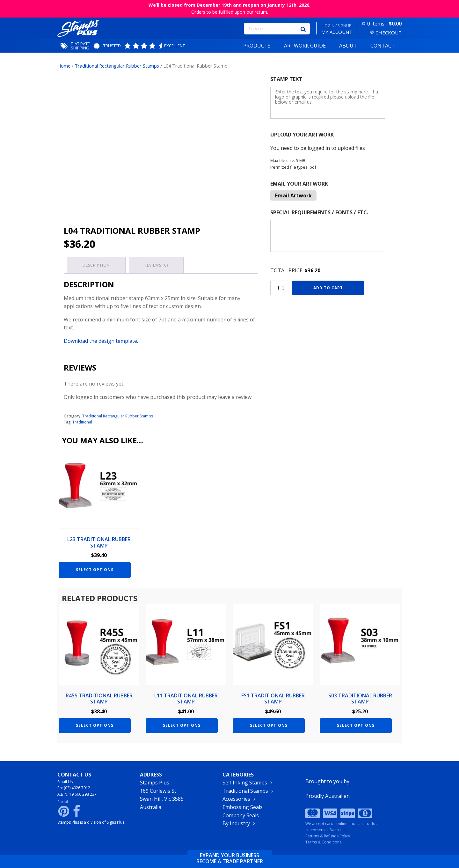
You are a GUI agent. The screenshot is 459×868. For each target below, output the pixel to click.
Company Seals (241, 815)
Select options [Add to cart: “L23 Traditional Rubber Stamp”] (95, 570)
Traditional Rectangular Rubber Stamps (117, 66)
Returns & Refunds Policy (328, 836)
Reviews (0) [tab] (156, 265)
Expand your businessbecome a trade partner (230, 858)
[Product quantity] (279, 288)
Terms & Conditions (323, 842)
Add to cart (328, 288)
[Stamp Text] (328, 103)
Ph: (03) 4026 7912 (74, 788)
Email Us (65, 782)
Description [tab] (96, 265)
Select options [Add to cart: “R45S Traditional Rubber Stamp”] (95, 725)
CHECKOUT (389, 33)
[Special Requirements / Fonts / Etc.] (328, 236)
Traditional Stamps (245, 791)
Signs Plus (116, 822)
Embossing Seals (243, 807)
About (348, 46)
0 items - (384, 24)
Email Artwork (293, 195)
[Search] (303, 29)
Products (257, 46)
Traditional (82, 422)
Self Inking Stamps (245, 783)
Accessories (236, 799)
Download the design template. (101, 341)
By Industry (236, 823)
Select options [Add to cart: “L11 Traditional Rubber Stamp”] (182, 725)
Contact (383, 46)
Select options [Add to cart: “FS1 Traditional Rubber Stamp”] (269, 725)
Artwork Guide (305, 46)
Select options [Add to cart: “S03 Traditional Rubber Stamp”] (356, 725)
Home (64, 66)
